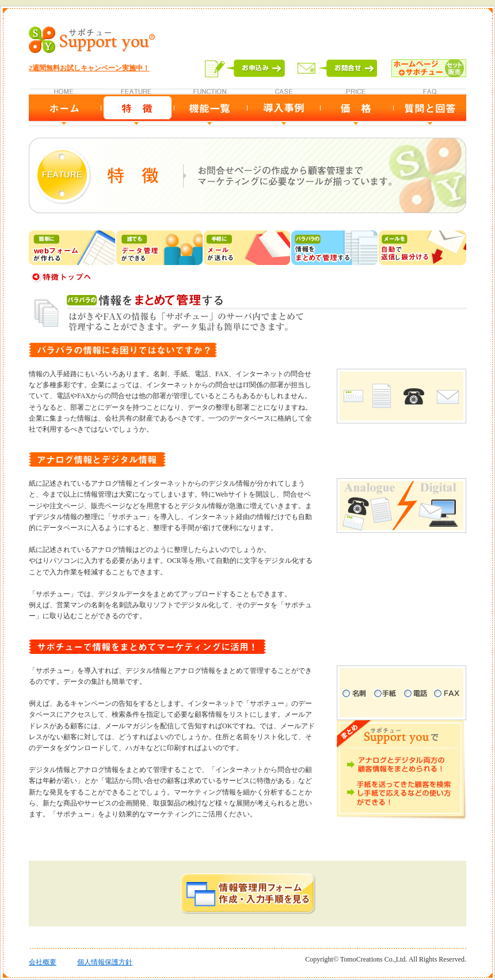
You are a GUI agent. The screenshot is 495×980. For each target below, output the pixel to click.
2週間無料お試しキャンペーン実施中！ (89, 68)
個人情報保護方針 (105, 962)
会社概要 (43, 962)
